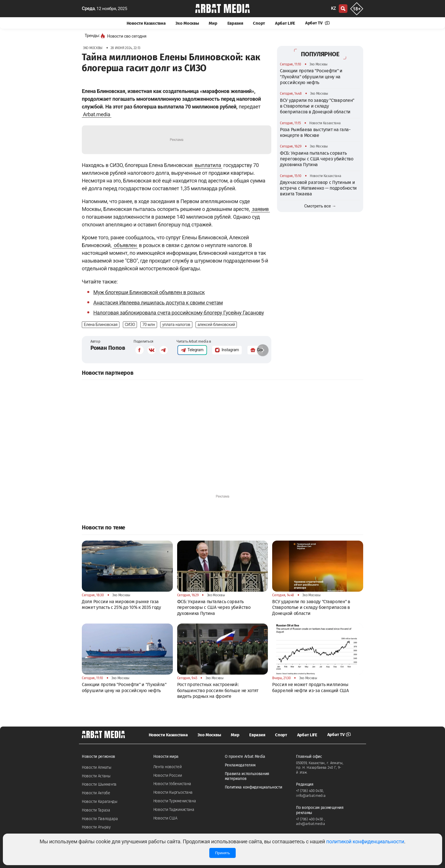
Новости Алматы (97, 767)
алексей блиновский (216, 325)
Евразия (235, 23)
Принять (222, 853)
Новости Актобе (96, 793)
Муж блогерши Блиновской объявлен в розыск (149, 292)
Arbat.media (97, 114)
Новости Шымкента (99, 784)
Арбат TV (318, 23)
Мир (213, 23)
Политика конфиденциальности (254, 787)
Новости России (168, 775)
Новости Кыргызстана (173, 792)
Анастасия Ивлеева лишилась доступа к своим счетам (158, 303)
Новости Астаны (96, 776)
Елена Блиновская (101, 325)
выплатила (208, 165)
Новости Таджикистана (174, 810)
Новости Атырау (96, 827)
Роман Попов (108, 348)
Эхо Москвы (187, 23)
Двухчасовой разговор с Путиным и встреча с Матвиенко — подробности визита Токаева (318, 188)
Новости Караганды (100, 802)
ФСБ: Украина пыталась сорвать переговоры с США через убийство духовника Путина (317, 159)
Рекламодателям (240, 765)
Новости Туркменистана (175, 801)
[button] (263, 350)
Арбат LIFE (285, 23)
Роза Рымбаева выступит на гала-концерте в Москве (315, 132)
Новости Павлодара (100, 819)
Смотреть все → (320, 206)
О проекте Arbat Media (245, 757)
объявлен (125, 245)
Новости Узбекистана (172, 784)
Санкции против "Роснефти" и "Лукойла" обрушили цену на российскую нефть (311, 77)
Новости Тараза (96, 810)
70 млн (149, 325)
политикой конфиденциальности (365, 841)
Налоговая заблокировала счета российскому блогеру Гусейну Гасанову (179, 313)
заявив (260, 209)
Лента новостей (168, 767)
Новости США (165, 818)
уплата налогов (176, 325)
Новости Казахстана (146, 23)
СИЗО (130, 325)
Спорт (259, 23)
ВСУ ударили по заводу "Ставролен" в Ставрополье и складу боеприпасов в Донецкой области (317, 106)
